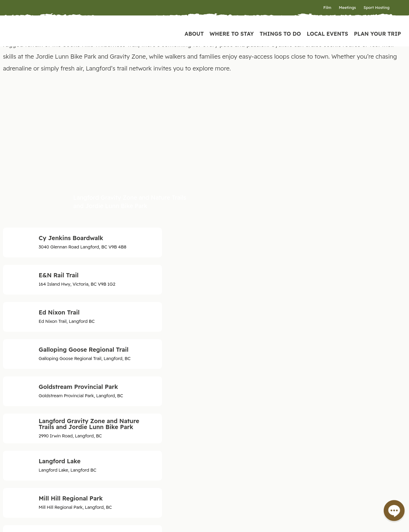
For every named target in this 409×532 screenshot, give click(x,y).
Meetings (347, 7)
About (194, 34)
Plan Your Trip (377, 34)
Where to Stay (232, 34)
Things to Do (280, 34)
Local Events (327, 34)
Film (327, 7)
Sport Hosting (376, 7)
